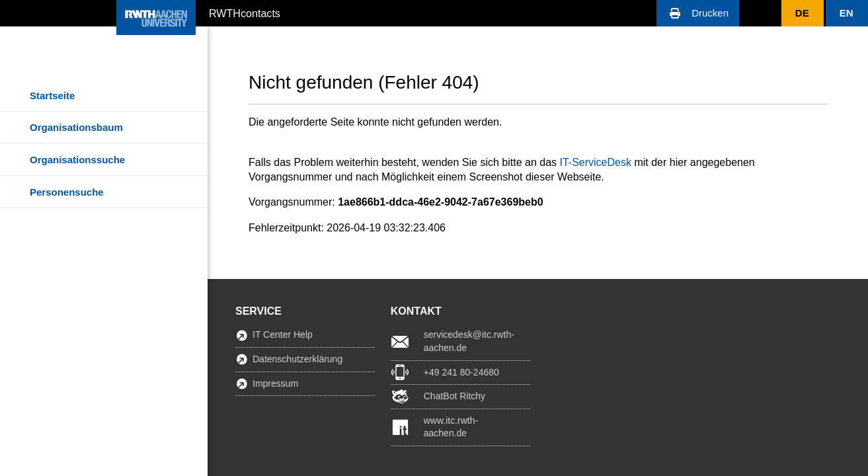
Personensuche (67, 192)
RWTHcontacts (245, 13)
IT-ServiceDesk (595, 162)
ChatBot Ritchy (454, 396)
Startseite (52, 96)
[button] (698, 13)
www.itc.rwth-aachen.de (451, 427)
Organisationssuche (77, 160)
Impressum (275, 383)
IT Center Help (283, 335)
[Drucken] (698, 13)
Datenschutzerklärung (297, 359)
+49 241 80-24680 (461, 372)
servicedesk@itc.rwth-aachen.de (469, 341)
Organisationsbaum (76, 127)
